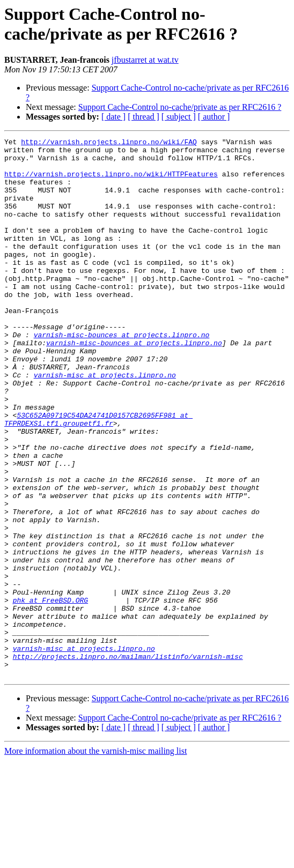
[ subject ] (179, 117)
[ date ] (113, 117)
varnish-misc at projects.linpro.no (105, 423)
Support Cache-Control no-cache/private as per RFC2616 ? (180, 107)
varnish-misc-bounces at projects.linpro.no (122, 375)
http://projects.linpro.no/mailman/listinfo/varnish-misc (128, 761)
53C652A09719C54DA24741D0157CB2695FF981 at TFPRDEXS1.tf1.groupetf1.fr (98, 476)
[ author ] (214, 117)
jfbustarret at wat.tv (145, 60)
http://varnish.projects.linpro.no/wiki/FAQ (109, 143)
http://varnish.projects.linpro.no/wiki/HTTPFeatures (111, 182)
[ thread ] (144, 117)
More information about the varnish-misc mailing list (95, 859)
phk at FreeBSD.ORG (50, 693)
